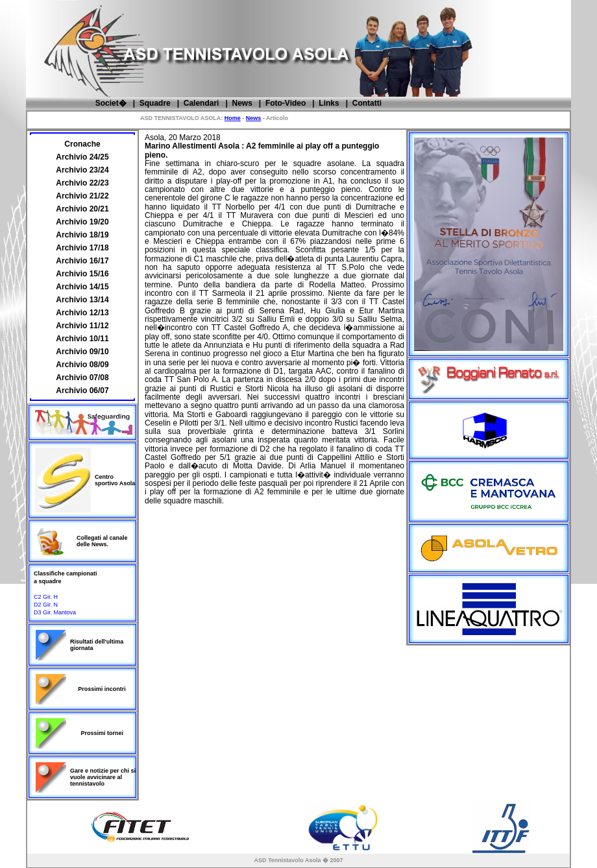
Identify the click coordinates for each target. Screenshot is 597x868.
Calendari (201, 103)
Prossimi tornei (103, 733)
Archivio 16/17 (82, 261)
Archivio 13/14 (82, 300)
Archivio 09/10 (82, 352)
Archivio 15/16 (82, 274)
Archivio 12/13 (82, 313)
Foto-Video (286, 103)
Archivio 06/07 (82, 391)
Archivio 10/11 (82, 339)
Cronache (82, 144)
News (242, 103)
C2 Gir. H (46, 597)
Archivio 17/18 (82, 248)
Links (329, 103)
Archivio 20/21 (82, 209)
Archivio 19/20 (82, 222)
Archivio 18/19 (82, 235)
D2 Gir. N (46, 605)
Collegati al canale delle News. (102, 541)
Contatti (367, 103)
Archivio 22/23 (82, 183)
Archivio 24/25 (82, 157)
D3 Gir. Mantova (55, 612)
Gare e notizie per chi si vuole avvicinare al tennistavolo (103, 777)
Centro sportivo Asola (115, 480)
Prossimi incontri (102, 689)
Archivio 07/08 (82, 378)
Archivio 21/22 (82, 196)
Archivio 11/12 (82, 326)
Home (233, 118)
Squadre (155, 103)
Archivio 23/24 (82, 170)
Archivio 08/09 (82, 365)
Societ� (111, 103)
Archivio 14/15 (82, 287)
